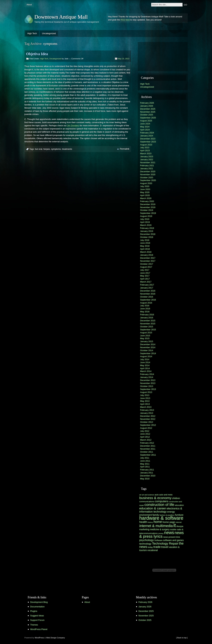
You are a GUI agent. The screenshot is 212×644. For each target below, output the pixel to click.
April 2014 (145, 368)
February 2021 (147, 165)
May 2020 (145, 192)
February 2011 (147, 470)
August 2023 (146, 145)
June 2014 (145, 362)
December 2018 (148, 234)
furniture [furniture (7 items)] (179, 515)
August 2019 (146, 216)
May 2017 (145, 276)
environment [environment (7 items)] (146, 515)
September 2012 (148, 425)
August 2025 (146, 121)
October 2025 (147, 115)
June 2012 (145, 434)
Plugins (34, 611)
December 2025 (148, 109)
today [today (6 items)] (150, 547)
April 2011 (145, 467)
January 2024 (147, 136)
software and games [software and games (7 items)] (173, 540)
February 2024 (147, 133)
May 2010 (145, 479)
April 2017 (145, 279)
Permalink (125, 149)
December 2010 (148, 476)
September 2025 (148, 118)
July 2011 (145, 458)
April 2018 (145, 249)
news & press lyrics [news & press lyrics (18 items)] (162, 535)
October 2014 (147, 350)
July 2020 (145, 186)
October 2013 (147, 386)
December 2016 (148, 291)
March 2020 (146, 198)
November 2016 (148, 294)
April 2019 (145, 222)
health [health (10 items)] (143, 522)
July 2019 (145, 219)
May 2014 (145, 365)
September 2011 (148, 455)
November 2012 (148, 419)
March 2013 (146, 407)
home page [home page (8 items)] (169, 522)
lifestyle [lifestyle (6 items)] (180, 526)
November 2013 (148, 383)
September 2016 (148, 300)
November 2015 (148, 324)
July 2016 (145, 306)
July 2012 (145, 431)
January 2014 (147, 377)
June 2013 (145, 398)
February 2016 (147, 315)
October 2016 (147, 297)
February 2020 (147, 201)
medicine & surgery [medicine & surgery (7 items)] (160, 529)
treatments (67, 149)
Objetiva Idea (37, 54)
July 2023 (145, 148)
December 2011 (148, 446)
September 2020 (148, 180)
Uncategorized (49, 33)
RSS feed (125, 20)
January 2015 (147, 341)
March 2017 (146, 282)
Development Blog (39, 602)
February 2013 (147, 410)
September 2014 (148, 353)
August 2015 (146, 333)
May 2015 (145, 338)
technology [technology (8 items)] (145, 544)
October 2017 (147, 264)
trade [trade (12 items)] (157, 547)
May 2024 (145, 127)
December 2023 (148, 139)
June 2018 (145, 243)
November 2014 (148, 347)
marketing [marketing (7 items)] (144, 529)
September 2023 (148, 142)
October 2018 (147, 237)
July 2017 (145, 270)
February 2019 (147, 228)
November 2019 (148, 207)
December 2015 (148, 321)
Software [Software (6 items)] (158, 540)
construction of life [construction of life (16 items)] (159, 505)
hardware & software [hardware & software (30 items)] (161, 518)
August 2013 (146, 392)
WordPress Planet (39, 629)
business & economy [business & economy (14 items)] (155, 498)
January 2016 (147, 318)
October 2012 (147, 422)
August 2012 (146, 428)
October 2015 (147, 327)
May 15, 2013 (124, 59)
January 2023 (147, 157)
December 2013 (148, 380)
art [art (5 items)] (140, 495)
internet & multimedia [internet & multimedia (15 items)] (156, 526)
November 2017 (148, 261)
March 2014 (146, 371)
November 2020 (148, 174)
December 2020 (148, 171)
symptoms (56, 149)
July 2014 (145, 359)
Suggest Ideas (37, 616)
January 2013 (147, 413)
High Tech (32, 33)
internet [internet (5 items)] (179, 522)
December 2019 (148, 204)
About (29, 5)
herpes (47, 149)
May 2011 (145, 464)
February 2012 (147, 443)
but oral (39, 149)
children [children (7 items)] (176, 498)
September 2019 (148, 213)
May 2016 (145, 312)
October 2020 (147, 177)
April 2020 (145, 195)
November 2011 (148, 449)
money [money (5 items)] (161, 533)
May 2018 (145, 246)
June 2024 (145, 124)
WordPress (39, 638)
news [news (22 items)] (169, 533)
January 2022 (147, 160)
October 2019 (147, 210)
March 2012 (146, 440)
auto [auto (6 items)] (157, 495)
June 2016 (145, 309)
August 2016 (146, 303)
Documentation (37, 607)
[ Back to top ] (182, 638)
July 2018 (145, 240)
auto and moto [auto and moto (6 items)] (166, 495)
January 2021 (147, 168)
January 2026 (147, 106)
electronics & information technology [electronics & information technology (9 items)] (161, 510)
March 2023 (146, 154)
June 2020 (145, 189)
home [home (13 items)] (158, 522)
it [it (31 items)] (175, 525)
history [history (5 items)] (150, 522)
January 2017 (147, 288)
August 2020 (146, 183)
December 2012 (148, 416)
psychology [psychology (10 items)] (147, 540)
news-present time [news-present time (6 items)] (172, 537)
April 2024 (145, 130)
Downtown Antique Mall (61, 17)
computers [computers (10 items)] (162, 501)
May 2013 (145, 401)
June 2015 (145, 336)
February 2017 (147, 285)
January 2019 (147, 231)
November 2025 (148, 112)
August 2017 (146, 267)
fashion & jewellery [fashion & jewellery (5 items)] (167, 515)
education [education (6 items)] (179, 505)
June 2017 (145, 273)
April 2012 (145, 437)
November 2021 (148, 162)
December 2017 (148, 258)
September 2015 (148, 330)
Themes (34, 625)
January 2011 (147, 473)
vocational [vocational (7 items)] (153, 550)
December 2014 (148, 344)
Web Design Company (56, 638)
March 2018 (146, 252)
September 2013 (148, 389)
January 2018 (147, 255)
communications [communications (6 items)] (147, 502)
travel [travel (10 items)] (165, 547)
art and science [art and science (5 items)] (148, 495)
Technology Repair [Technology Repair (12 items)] (165, 543)
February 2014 (147, 374)
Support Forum (37, 620)
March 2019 (146, 225)
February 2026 (147, 103)
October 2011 (147, 452)
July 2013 (145, 395)
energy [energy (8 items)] (171, 512)
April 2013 (145, 404)
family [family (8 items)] (156, 515)
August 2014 (146, 356)
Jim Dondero (73, 126)
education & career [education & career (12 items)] (153, 508)
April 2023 (145, 151)
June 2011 (145, 461)
